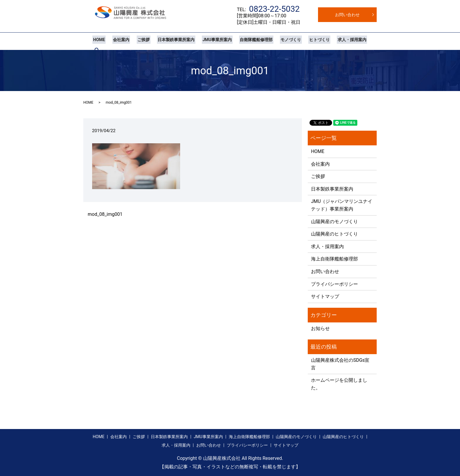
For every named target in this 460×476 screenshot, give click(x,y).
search (365, 41)
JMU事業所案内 (210, 41)
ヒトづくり (309, 41)
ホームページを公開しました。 (339, 384)
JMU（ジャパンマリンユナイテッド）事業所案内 (342, 205)
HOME (98, 41)
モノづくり (281, 41)
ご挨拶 (140, 41)
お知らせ (320, 328)
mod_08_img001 (105, 214)
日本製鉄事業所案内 (171, 41)
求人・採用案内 (340, 41)
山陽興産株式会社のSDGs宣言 (340, 364)
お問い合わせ (347, 15)
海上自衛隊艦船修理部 (334, 259)
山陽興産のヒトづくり (334, 234)
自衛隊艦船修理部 (248, 41)
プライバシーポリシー (334, 284)
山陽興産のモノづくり (334, 222)
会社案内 (119, 41)
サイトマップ (325, 296)
